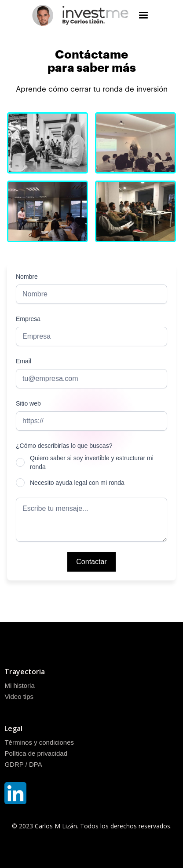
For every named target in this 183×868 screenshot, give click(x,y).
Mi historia (19, 685)
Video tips (19, 696)
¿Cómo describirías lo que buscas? (64, 446)
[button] (143, 15)
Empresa (28, 319)
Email (24, 361)
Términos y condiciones (39, 742)
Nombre (27, 277)
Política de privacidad (36, 753)
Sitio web (28, 403)
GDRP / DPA (23, 764)
